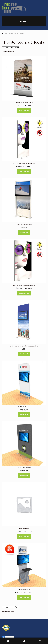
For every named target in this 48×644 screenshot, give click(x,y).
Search (24, 641)
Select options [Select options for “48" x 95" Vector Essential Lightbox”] (24, 293)
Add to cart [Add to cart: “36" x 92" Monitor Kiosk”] (24, 415)
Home (6, 33)
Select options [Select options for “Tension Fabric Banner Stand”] (24, 110)
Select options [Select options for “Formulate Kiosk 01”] (24, 597)
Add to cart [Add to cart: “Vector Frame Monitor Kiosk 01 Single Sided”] (24, 354)
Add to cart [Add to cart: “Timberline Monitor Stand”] (24, 232)
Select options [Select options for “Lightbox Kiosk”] (24, 536)
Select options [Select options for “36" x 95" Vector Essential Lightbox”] (24, 171)
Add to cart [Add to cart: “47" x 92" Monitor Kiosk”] (24, 476)
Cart (37, 640)
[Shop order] (11, 47)
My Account (8, 641)
